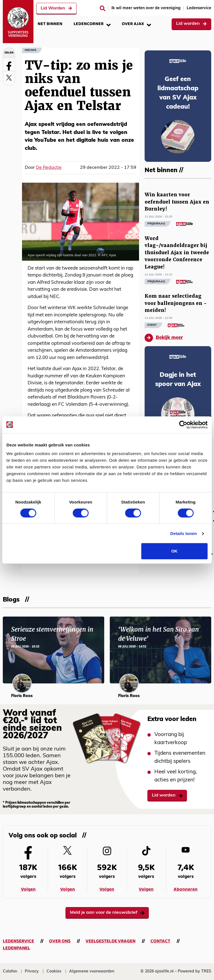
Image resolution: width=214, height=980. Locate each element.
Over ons (60, 941)
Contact (160, 941)
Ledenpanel (16, 948)
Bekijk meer (164, 338)
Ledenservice (199, 8)
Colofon (10, 972)
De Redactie (49, 168)
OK (175, 551)
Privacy (32, 972)
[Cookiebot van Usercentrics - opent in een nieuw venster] (183, 425)
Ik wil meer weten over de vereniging (146, 8)
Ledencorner (92, 24)
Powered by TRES (194, 972)
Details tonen (183, 533)
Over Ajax (136, 24)
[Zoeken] (103, 8)
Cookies (54, 972)
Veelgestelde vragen (110, 941)
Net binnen (50, 24)
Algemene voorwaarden (92, 972)
